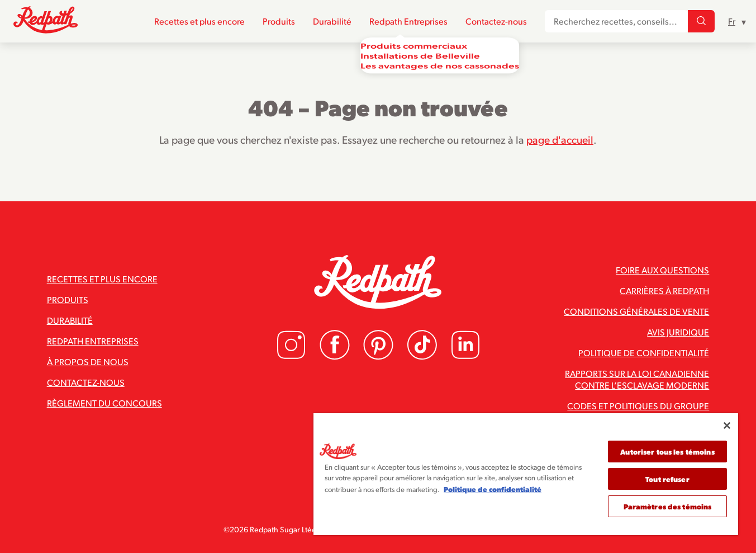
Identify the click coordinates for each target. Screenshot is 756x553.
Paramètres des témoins (668, 506)
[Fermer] (727, 426)
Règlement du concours (104, 403)
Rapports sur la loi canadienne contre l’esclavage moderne (637, 379)
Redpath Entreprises (408, 22)
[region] (526, 474)
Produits (279, 22)
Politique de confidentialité (644, 353)
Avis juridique (678, 332)
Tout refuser (667, 479)
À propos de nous (88, 361)
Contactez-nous (496, 22)
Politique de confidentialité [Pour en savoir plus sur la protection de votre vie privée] (493, 489)
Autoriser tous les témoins (667, 452)
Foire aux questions (662, 270)
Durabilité (332, 22)
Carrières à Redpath (664, 290)
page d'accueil (560, 139)
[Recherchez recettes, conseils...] (701, 22)
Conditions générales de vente (636, 311)
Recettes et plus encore (199, 22)
